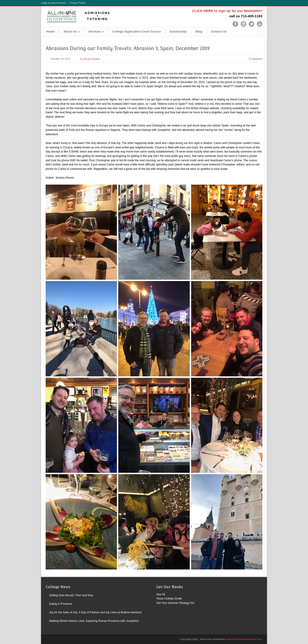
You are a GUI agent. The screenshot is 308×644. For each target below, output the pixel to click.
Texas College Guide (169, 599)
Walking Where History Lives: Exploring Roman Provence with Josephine (94, 621)
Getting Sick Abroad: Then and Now (71, 595)
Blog (199, 31)
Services (96, 31)
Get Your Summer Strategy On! (175, 603)
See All (161, 594)
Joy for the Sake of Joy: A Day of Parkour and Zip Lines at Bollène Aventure (95, 612)
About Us (72, 31)
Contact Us (219, 31)
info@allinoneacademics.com (245, 639)
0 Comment (256, 59)
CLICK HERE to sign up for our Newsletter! (227, 11)
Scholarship (178, 31)
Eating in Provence (61, 604)
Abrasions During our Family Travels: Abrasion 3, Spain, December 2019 (128, 48)
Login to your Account (53, 3)
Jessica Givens (92, 59)
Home (50, 31)
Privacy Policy (77, 3)
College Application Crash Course (137, 31)
